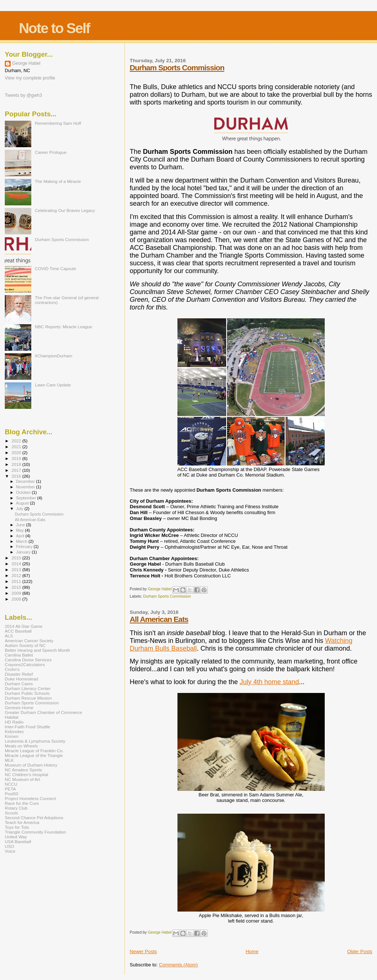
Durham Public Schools (27, 693)
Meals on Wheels (21, 746)
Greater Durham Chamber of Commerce (43, 712)
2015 (17, 558)
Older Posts (360, 951)
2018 (17, 464)
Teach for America (22, 822)
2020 (17, 452)
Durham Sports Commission (177, 68)
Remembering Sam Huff (58, 123)
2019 (17, 458)
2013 (17, 569)
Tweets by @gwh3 (23, 95)
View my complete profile (30, 78)
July (20, 509)
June (21, 525)
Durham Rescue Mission (28, 698)
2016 (17, 476)
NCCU (11, 784)
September (27, 498)
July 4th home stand (269, 682)
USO (9, 846)
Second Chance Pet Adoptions (34, 818)
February (25, 546)
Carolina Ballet (19, 655)
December (26, 481)
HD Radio (14, 722)
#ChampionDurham (54, 356)
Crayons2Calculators (25, 664)
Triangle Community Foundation (35, 832)
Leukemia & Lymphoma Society (35, 741)
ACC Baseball (18, 631)
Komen (12, 736)
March (22, 541)
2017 (17, 470)
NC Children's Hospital (27, 774)
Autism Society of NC (25, 645)
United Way (16, 837)
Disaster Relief (19, 674)
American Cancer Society (29, 641)
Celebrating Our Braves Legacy (65, 210)
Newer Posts (143, 951)
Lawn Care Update (53, 385)
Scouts (11, 813)
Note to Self (54, 28)
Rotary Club (16, 808)
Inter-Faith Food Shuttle (27, 727)
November (26, 487)
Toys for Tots (17, 827)
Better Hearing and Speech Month (37, 650)
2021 (17, 447)
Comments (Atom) (178, 965)
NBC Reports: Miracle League (64, 327)
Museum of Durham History (31, 765)
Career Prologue (51, 152)
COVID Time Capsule (56, 268)
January (24, 552)
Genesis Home (19, 707)
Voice (10, 851)
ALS (9, 636)
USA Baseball (18, 841)
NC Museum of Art (22, 779)
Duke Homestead (22, 679)
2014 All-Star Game (24, 626)
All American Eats (159, 619)
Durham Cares (19, 684)
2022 (17, 441)
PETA (10, 789)
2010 (17, 587)
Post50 (11, 794)
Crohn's (12, 669)
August (23, 503)
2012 (17, 575)
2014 (17, 564)
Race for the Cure (22, 803)
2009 (17, 593)
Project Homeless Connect (30, 798)
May (21, 530)
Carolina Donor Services (28, 660)
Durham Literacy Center (28, 688)
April (21, 536)
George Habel (26, 63)
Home (252, 951)
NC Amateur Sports (23, 770)
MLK (9, 760)
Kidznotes (14, 731)
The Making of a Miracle (58, 181)
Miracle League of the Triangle (34, 755)
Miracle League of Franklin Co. (34, 751)
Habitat (12, 717)
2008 (17, 599)
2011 (17, 581)
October (24, 492)
